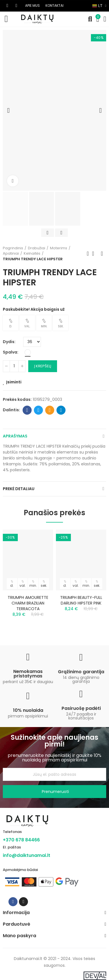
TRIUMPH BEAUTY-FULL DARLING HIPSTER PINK (81, 600)
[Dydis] (32, 342)
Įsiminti (14, 382)
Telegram (61, 410)
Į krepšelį (43, 366)
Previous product (88, 254)
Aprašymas (15, 436)
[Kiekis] (14, 366)
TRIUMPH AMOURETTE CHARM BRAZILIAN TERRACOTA (28, 603)
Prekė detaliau (19, 489)
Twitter (39, 410)
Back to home (95, 254)
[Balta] (28, 352)
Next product (102, 254)
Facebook (27, 410)
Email (50, 410)
